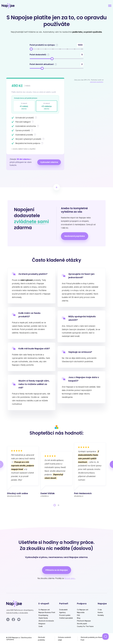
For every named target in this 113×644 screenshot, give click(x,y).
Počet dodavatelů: (40, 55)
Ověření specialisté (66, 618)
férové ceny (70, 578)
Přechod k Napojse (84, 621)
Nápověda (81, 612)
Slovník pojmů (82, 624)
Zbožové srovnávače (46, 621)
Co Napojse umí (44, 610)
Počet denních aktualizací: (43, 64)
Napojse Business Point (47, 612)
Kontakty (101, 615)
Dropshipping (43, 615)
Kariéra (100, 612)
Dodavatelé (63, 610)
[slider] (31, 49)
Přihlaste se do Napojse (57, 570)
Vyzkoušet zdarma (49, 162)
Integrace (42, 624)
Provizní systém (65, 615)
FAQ (78, 615)
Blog (79, 618)
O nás (100, 610)
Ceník (41, 626)
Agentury (62, 612)
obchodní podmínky (96, 82)
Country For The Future (85, 626)
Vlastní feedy (43, 618)
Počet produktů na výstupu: (44, 45)
